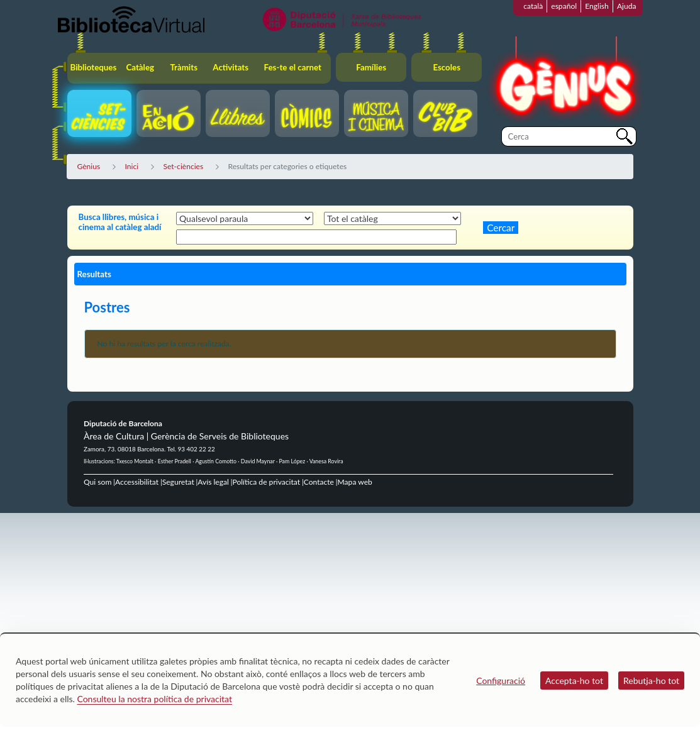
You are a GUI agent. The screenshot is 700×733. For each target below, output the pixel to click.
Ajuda (627, 6)
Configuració (501, 681)
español (564, 6)
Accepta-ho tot (574, 681)
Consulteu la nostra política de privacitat (154, 699)
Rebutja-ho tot (651, 681)
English (597, 6)
